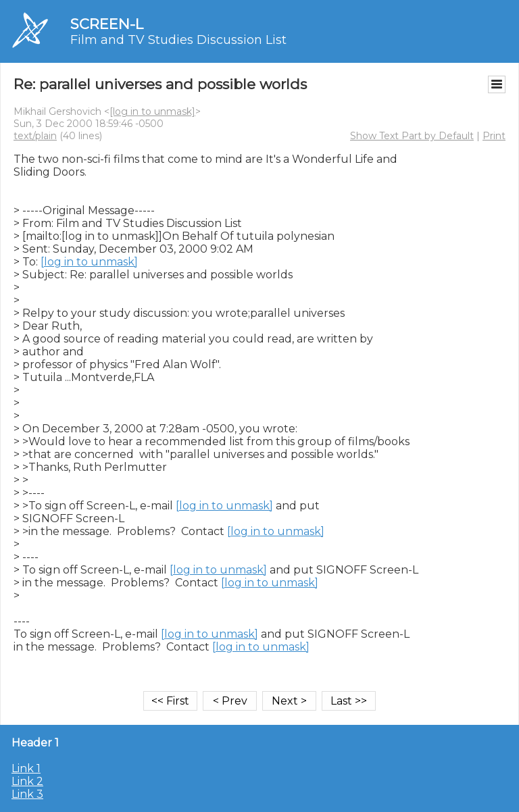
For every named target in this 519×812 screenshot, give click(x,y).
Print (494, 136)
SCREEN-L (107, 24)
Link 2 (27, 781)
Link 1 (26, 768)
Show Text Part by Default (412, 136)
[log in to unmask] (152, 111)
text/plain (35, 136)
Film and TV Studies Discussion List (178, 40)
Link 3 (27, 794)
